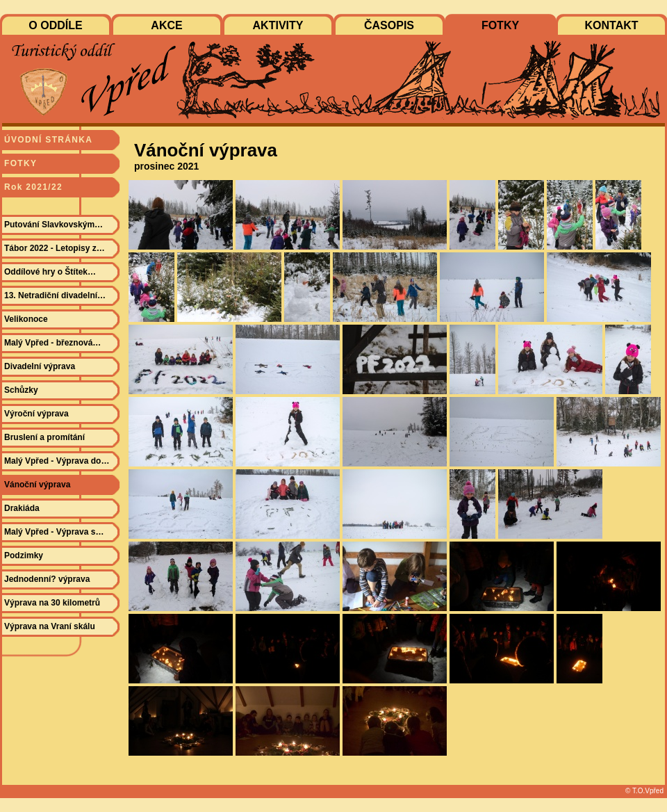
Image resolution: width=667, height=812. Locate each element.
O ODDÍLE (55, 25)
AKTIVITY (278, 25)
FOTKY (500, 25)
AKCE (166, 25)
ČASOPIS (389, 25)
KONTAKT (611, 25)
